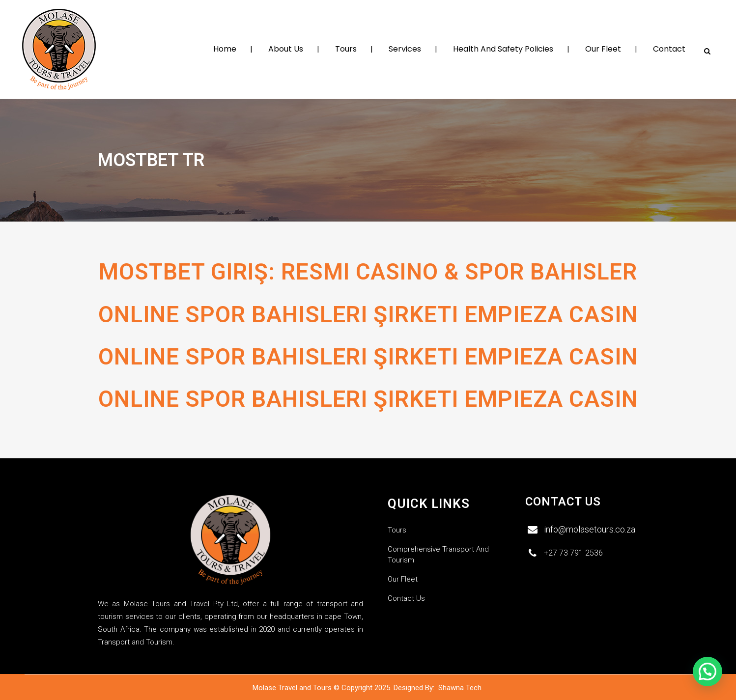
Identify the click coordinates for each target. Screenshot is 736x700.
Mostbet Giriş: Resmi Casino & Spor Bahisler (368, 272)
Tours (397, 530)
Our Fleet (403, 579)
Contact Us (406, 598)
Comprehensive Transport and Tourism (438, 554)
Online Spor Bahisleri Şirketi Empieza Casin (368, 319)
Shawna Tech (461, 687)
